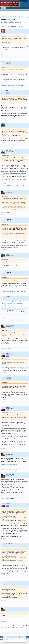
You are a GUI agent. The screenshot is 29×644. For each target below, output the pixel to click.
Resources (14, 8)
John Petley (9, 150)
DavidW (3, 320)
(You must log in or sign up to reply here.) (21, 626)
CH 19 (6, 320)
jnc (7, 30)
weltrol (12, 469)
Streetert (8, 297)
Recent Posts (11, 10)
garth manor (9, 582)
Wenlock (3, 85)
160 (16, 26)
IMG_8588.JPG (10, 311)
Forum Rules (26, 638)
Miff (2, 57)
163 (19, 26)
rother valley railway (18, 22)
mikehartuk (9, 62)
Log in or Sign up (23, 1)
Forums (4, 8)
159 (14, 26)
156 (8, 26)
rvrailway (3, 24)
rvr (24, 22)
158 (12, 26)
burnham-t (8, 377)
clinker (3, 186)
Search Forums (4, 10)
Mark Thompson (8, 85)
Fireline (8, 124)
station (8, 24)
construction (11, 22)
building (5, 22)
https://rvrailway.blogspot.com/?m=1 (10, 465)
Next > (22, 26)
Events (20, 8)
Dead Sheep (12, 291)
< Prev (2, 26)
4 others (14, 320)
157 (10, 26)
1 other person (18, 85)
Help (27, 637)
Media (9, 8)
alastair (3, 348)
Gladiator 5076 (9, 544)
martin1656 (7, 186)
